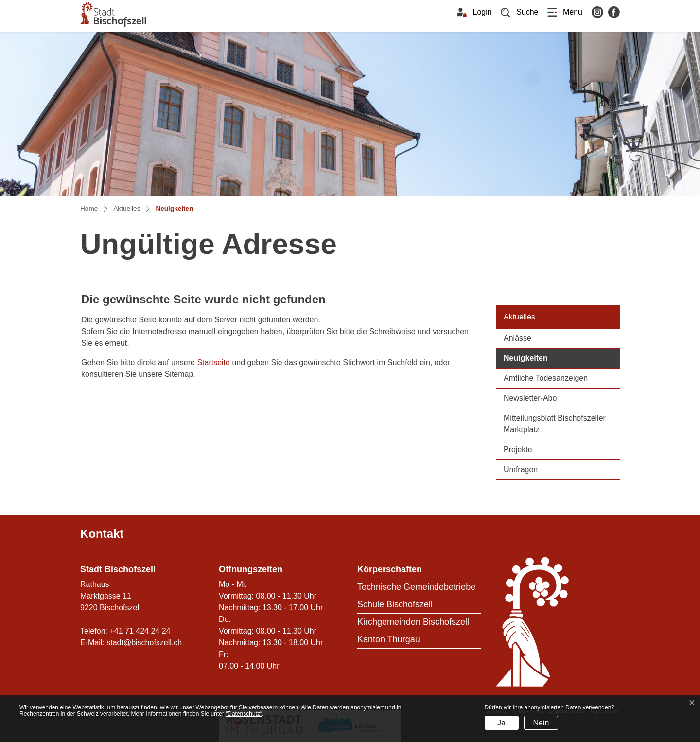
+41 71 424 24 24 (140, 631)
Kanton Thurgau (389, 639)
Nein (541, 723)
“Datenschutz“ (244, 714)
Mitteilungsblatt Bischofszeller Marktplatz (555, 424)
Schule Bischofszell (395, 604)
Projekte (518, 450)
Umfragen (521, 469)
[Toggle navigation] (565, 12)
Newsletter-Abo (530, 398)
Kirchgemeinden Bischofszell (413, 622)
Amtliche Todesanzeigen (546, 378)
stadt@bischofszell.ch (144, 643)
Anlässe (517, 338)
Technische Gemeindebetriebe (416, 587)
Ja (501, 723)
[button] (520, 12)
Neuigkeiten (549, 357)
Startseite (213, 362)
